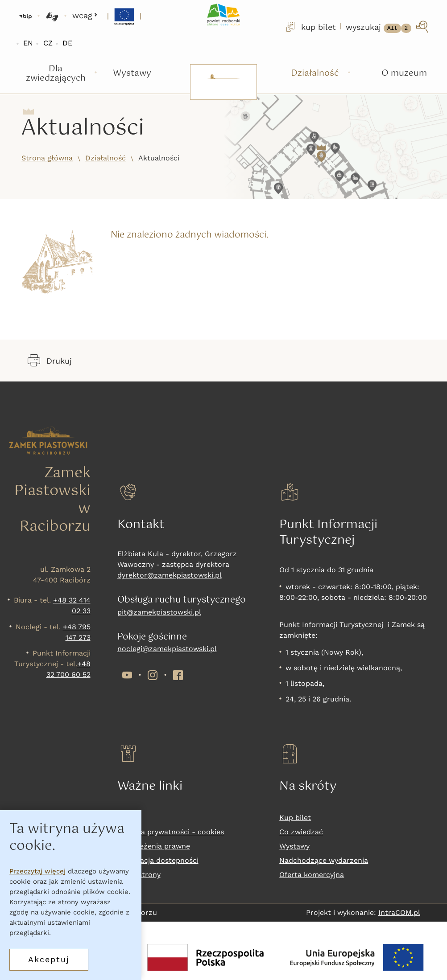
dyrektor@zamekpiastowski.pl (170, 575)
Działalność (106, 158)
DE (67, 43)
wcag (85, 15)
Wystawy (294, 846)
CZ (48, 43)
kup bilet (310, 27)
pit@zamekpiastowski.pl (159, 612)
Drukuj (50, 361)
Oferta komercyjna (312, 875)
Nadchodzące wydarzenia (324, 860)
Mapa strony (139, 875)
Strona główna (47, 158)
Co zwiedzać (301, 832)
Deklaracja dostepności (158, 860)
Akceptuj (49, 959)
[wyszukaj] (388, 27)
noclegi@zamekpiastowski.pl (167, 649)
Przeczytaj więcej (37, 871)
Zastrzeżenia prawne (154, 846)
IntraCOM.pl (399, 912)
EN (28, 43)
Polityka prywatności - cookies (171, 832)
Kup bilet (295, 818)
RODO (128, 818)
